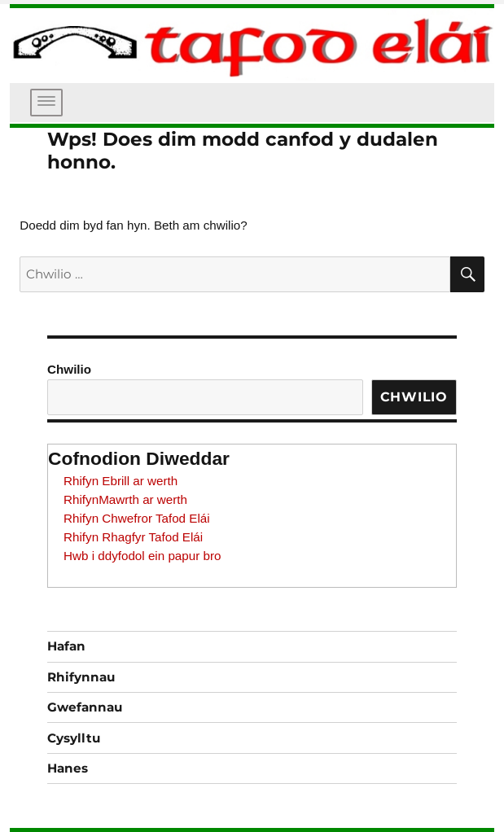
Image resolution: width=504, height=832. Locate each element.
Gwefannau (85, 707)
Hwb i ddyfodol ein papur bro (142, 556)
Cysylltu (74, 738)
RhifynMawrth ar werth (125, 499)
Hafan (66, 646)
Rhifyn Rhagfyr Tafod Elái (133, 537)
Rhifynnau (81, 677)
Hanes (68, 768)
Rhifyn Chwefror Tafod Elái (137, 518)
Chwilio (69, 369)
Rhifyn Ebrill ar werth (121, 481)
